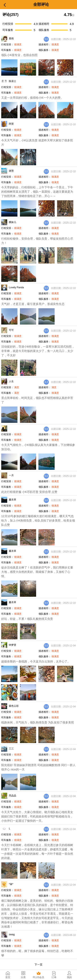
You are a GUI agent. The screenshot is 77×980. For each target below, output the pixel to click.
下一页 (38, 965)
